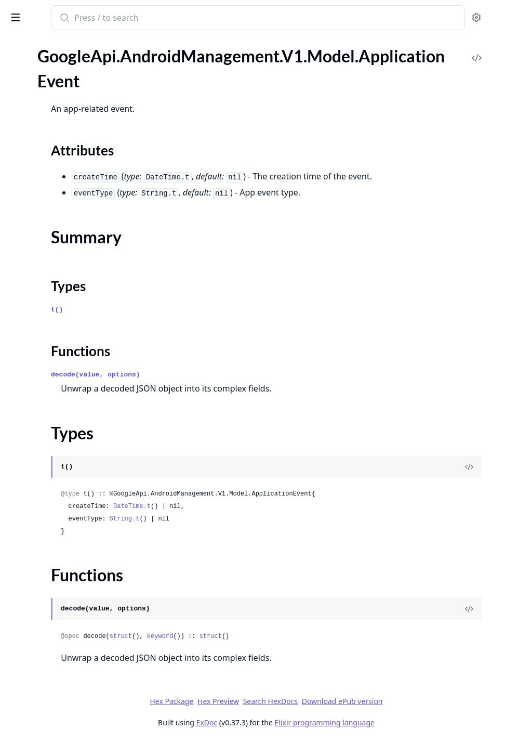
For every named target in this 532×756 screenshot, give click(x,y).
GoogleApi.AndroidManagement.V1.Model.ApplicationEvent (74, 94)
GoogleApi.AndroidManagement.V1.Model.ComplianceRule (74, 365)
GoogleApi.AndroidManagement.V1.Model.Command (74, 337)
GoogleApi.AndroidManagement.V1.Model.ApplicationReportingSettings (74, 211)
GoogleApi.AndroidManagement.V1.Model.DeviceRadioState (74, 492)
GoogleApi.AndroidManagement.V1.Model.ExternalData (74, 660)
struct (257, 650)
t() (193, 324)
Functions (36, 150)
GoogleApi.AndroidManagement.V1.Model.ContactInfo (74, 393)
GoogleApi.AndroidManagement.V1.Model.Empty (74, 576)
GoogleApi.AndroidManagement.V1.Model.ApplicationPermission (74, 169)
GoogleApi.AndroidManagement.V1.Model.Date (74, 449)
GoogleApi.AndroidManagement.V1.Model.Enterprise (74, 618)
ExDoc (284, 737)
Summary (35, 125)
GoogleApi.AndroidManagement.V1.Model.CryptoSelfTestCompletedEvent (74, 435)
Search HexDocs (348, 715)
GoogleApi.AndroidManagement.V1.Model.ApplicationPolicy (74, 183)
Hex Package (249, 715)
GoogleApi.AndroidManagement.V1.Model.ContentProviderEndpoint (74, 407)
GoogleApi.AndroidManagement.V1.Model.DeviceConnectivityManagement (74, 478)
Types (29, 138)
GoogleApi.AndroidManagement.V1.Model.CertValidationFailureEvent (74, 281)
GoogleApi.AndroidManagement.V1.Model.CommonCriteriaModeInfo (74, 351)
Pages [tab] (19, 57)
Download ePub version (420, 715)
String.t (261, 533)
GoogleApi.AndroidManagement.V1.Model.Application (74, 80)
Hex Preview (296, 715)
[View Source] (488, 481)
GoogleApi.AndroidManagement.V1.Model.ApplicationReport (74, 197)
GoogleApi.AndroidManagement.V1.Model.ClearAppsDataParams (74, 309)
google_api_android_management (78, 19)
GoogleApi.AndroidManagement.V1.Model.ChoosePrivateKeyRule (74, 295)
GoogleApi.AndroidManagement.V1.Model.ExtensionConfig (74, 646)
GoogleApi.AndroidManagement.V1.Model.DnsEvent (74, 548)
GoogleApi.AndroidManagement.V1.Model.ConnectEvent (74, 379)
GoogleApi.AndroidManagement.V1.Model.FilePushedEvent (74, 688)
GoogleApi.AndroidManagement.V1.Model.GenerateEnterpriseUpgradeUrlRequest (74, 716)
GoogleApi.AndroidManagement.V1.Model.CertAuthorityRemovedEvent (74, 267)
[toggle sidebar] (142, 17)
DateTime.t (268, 520)
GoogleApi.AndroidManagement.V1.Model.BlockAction (74, 239)
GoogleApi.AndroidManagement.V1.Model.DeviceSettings (74, 506)
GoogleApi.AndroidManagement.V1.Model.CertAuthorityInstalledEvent (74, 253)
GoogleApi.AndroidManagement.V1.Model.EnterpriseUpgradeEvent (74, 632)
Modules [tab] (63, 57)
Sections (33, 113)
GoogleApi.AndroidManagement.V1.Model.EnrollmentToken (74, 604)
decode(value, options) (232, 389)
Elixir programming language (402, 737)
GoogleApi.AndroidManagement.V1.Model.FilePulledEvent (74, 674)
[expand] (145, 68)
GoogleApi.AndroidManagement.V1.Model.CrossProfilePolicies (74, 421)
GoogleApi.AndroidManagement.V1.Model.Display (74, 520)
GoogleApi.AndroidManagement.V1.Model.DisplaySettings (74, 534)
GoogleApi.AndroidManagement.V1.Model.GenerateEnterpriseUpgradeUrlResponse (74, 730)
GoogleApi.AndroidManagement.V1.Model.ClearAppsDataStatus (74, 323)
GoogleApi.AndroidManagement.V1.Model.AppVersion (74, 66)
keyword (296, 650)
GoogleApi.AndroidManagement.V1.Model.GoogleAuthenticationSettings (74, 744)
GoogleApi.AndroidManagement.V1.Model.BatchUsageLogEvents (74, 225)
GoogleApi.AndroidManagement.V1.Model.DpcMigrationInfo (74, 562)
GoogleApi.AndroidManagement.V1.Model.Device (74, 464)
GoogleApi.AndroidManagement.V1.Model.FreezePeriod (74, 702)
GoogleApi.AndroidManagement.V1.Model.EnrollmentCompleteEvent (74, 590)
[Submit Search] (200, 19)
